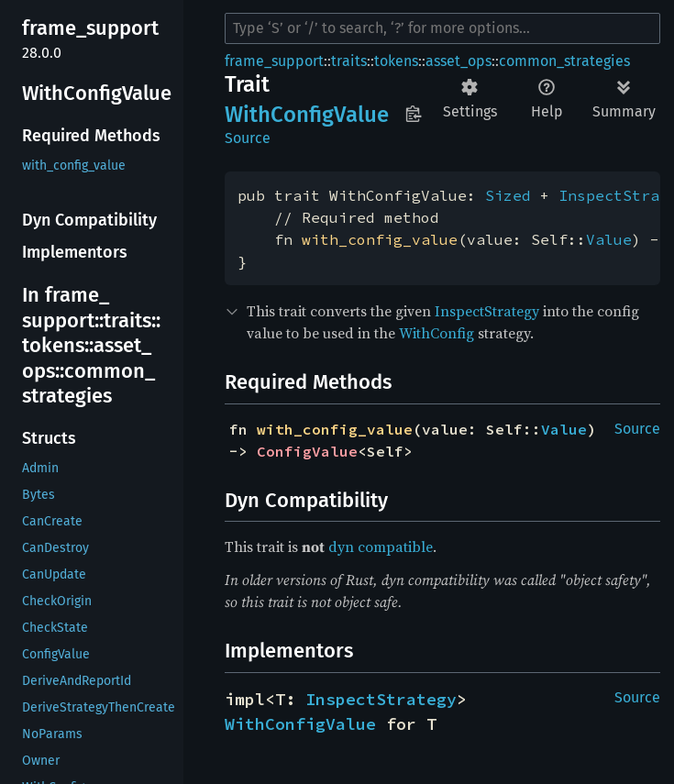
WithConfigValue (300, 724)
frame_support (274, 61)
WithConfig (436, 333)
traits (349, 61)
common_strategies (564, 61)
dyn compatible (381, 547)
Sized (508, 195)
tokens (396, 61)
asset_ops (459, 61)
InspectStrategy (487, 311)
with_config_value (380, 239)
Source (248, 138)
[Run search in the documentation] (442, 28)
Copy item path (413, 114)
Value (609, 239)
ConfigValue (307, 451)
